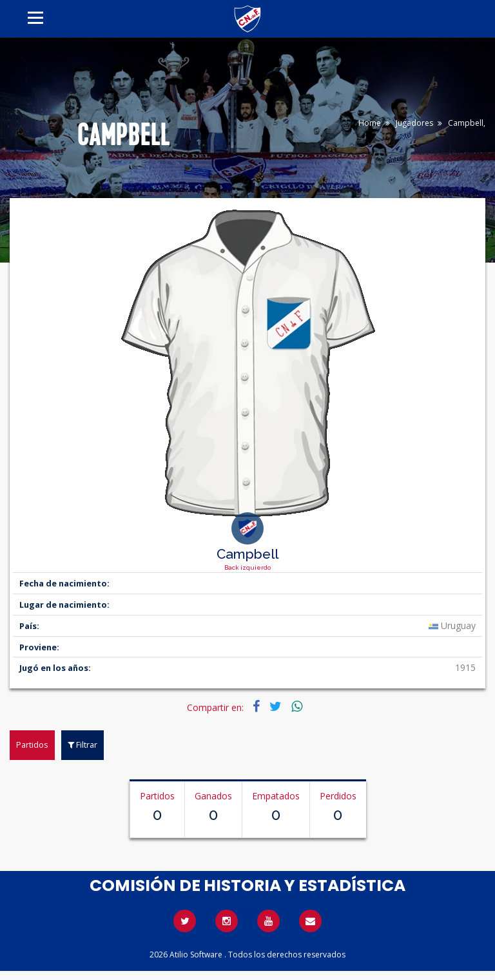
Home (370, 123)
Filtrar (82, 745)
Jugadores (414, 123)
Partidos (32, 745)
